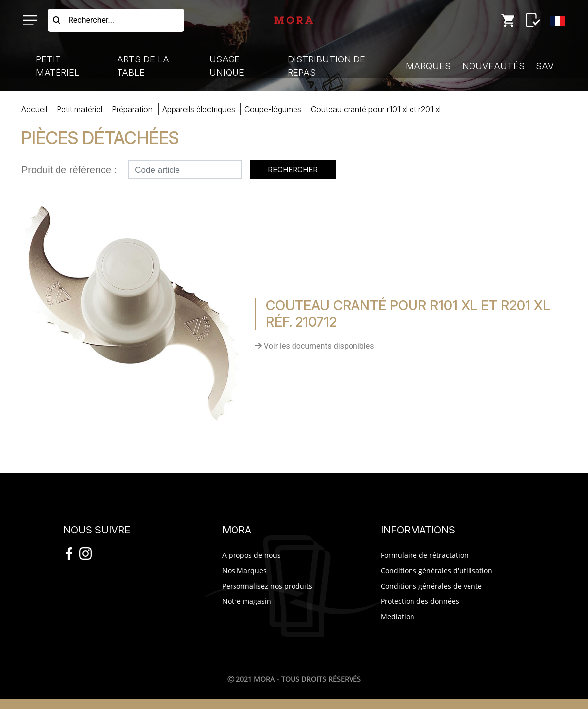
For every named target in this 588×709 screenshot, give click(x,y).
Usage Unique (227, 66)
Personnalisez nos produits (267, 586)
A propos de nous (251, 555)
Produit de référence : (69, 170)
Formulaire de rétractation (425, 555)
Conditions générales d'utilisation (437, 570)
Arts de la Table (143, 66)
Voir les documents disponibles (315, 346)
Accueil (34, 109)
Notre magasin (247, 601)
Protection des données (420, 601)
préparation (132, 109)
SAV (545, 66)
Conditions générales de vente (431, 586)
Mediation (398, 617)
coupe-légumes (273, 109)
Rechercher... (91, 20)
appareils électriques (199, 109)
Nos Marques (244, 570)
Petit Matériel (58, 66)
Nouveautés (493, 66)
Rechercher (293, 169)
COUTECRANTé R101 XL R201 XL (376, 109)
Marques (428, 66)
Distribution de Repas (326, 66)
